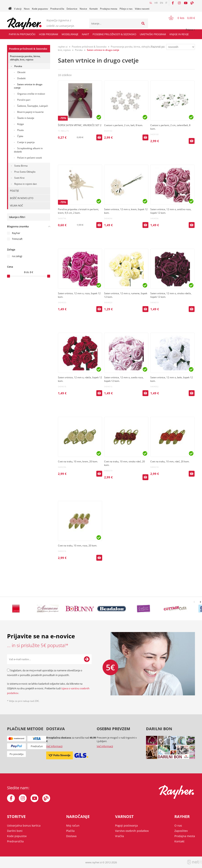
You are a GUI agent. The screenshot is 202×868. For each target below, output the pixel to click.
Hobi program (49, 34)
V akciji (18, 9)
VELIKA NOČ (17, 206)
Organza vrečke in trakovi (31, 94)
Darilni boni (15, 831)
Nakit (85, 34)
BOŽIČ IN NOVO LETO (22, 198)
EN (161, 3)
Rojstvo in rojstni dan (26, 184)
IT (166, 3)
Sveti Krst (19, 178)
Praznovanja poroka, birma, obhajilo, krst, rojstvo (25, 58)
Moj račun (73, 825)
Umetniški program (153, 34)
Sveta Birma (21, 166)
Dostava (71, 836)
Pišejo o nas (126, 9)
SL (151, 3)
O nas (178, 825)
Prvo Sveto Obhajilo (25, 172)
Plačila (70, 831)
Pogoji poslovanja (126, 825)
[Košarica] (179, 18)
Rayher (16, 233)
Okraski (21, 72)
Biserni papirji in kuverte (30, 112)
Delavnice (72, 9)
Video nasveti (142, 9)
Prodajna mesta (109, 9)
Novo (27, 9)
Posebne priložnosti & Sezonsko (114, 34)
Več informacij (54, 746)
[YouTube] (186, 3)
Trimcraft (17, 239)
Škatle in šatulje (26, 118)
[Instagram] (179, 3)
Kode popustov (40, 9)
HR (156, 3)
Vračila (119, 836)
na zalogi (17, 256)
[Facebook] (173, 3)
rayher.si (63, 47)
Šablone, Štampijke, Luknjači (33, 106)
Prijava (190, 30)
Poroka (18, 66)
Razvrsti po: (158, 47)
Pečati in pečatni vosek (30, 158)
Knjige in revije (179, 34)
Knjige (21, 124)
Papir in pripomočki (22, 34)
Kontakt (94, 9)
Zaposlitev (181, 831)
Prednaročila (57, 9)
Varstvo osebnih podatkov (132, 831)
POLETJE (14, 191)
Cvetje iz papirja (26, 142)
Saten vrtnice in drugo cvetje (28, 86)
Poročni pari (24, 100)
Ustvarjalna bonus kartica (24, 825)
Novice (83, 9)
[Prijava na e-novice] (87, 659)
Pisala (20, 130)
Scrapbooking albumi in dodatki (28, 150)
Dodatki (21, 78)
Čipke (20, 136)
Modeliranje (70, 34)
